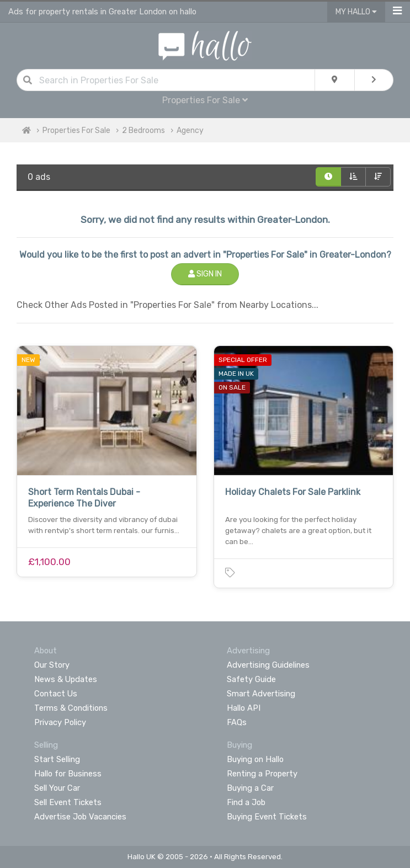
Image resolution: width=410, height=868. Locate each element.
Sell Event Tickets (68, 802)
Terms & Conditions (71, 708)
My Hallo (356, 12)
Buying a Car (250, 788)
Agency (190, 131)
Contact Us (56, 694)
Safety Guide (251, 679)
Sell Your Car (57, 788)
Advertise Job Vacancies (80, 817)
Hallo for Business (68, 774)
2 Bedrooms (143, 131)
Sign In (205, 274)
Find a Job (246, 802)
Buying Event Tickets (267, 817)
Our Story (52, 665)
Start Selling (57, 759)
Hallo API (244, 708)
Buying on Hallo (255, 759)
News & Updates (66, 679)
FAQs (237, 722)
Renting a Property (262, 774)
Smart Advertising (261, 694)
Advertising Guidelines (268, 665)
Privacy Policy (60, 722)
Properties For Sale (205, 100)
